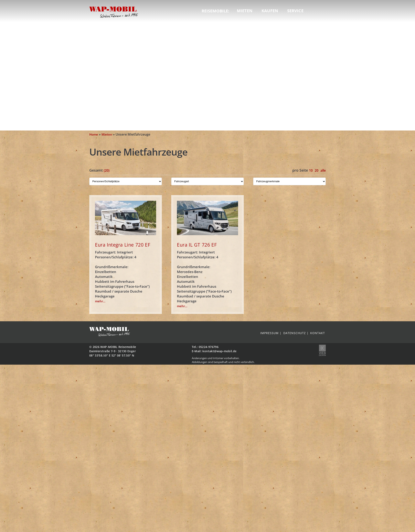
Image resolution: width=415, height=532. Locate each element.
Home (94, 134)
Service (295, 11)
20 (317, 170)
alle (323, 170)
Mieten (245, 11)
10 (311, 170)
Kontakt (318, 333)
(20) (107, 170)
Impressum (269, 333)
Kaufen (270, 11)
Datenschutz (295, 333)
